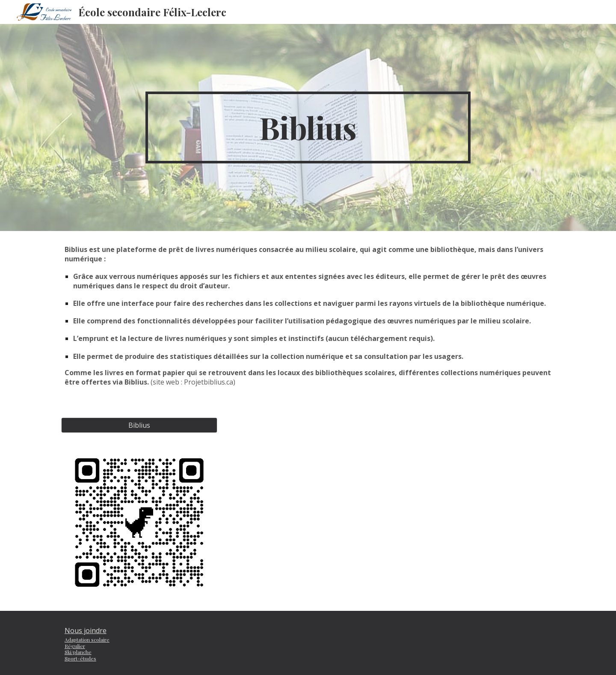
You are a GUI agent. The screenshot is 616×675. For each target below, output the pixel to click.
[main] (308, 127)
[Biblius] (139, 425)
